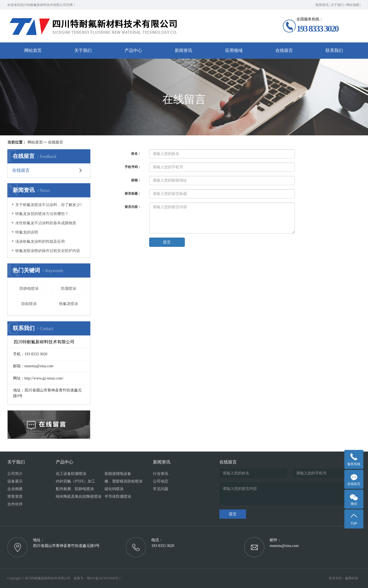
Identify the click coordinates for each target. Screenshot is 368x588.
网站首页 (33, 50)
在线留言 (284, 50)
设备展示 (15, 481)
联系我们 (334, 50)
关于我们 (337, 5)
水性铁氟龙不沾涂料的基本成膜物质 (46, 223)
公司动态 (161, 481)
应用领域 (234, 50)
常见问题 (161, 489)
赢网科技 (352, 578)
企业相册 (15, 489)
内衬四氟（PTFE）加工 (76, 481)
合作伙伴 (15, 504)
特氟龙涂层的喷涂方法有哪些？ (42, 214)
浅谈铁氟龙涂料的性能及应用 (40, 242)
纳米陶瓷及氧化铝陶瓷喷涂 (79, 497)
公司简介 (15, 474)
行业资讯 (161, 474)
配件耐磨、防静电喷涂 (75, 489)
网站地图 (353, 5)
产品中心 (133, 50)
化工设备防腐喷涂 (71, 474)
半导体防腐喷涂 (118, 497)
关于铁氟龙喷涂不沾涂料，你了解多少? (48, 205)
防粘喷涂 (29, 304)
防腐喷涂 (69, 289)
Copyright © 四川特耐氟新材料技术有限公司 (40, 578)
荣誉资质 (15, 497)
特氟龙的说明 (27, 232)
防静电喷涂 (29, 289)
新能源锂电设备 (118, 474)
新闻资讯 (322, 5)
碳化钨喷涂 (114, 489)
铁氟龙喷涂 (69, 304)
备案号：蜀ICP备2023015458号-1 (97, 578)
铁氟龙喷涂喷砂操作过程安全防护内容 (48, 251)
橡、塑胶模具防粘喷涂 (124, 481)
